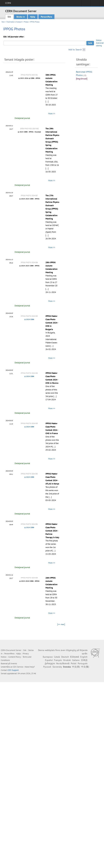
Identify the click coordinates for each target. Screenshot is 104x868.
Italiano (76, 660)
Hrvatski (67, 660)
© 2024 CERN (29, 319)
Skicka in (21, 17)
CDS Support (13, 670)
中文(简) (76, 667)
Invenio (14, 664)
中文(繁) (85, 667)
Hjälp (33, 17)
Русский (47, 667)
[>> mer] (61, 624)
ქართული (50, 663)
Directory (95, 4)
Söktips (99, 40)
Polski (74, 663)
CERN (8, 3)
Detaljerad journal (22, 118)
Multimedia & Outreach (14, 22)
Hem (3, 22)
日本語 (84, 660)
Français (58, 660)
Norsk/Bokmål (63, 663)
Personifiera (46, 17)
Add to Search (75, 50)
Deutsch (65, 657)
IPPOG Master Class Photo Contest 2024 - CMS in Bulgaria (52, 323)
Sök (9, 17)
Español (49, 660)
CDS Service (18, 667)
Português (83, 663)
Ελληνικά (75, 657)
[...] (47, 101)
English (84, 657)
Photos (26, 22)
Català (57, 657)
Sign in (86, 4)
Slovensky (57, 667)
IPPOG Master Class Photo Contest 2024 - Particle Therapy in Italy (52, 531)
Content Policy (15, 657)
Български (48, 657)
